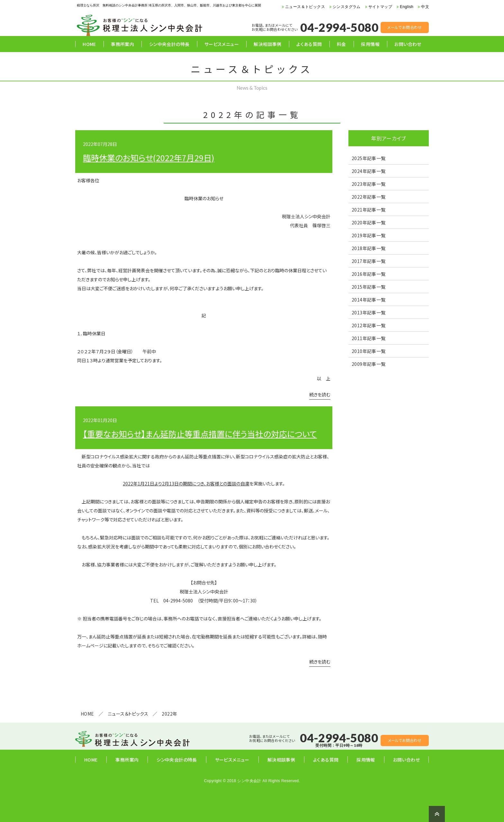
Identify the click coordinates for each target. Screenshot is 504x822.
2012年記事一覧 (369, 325)
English (407, 7)
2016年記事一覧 (369, 274)
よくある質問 (309, 44)
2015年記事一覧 (369, 287)
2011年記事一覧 (369, 338)
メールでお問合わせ (405, 27)
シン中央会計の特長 (169, 44)
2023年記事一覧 (369, 184)
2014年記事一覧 (369, 300)
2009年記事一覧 (369, 364)
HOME (89, 44)
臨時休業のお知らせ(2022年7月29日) (149, 158)
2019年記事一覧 (369, 235)
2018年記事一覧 (369, 248)
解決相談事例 (267, 44)
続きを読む (320, 395)
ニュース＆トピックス (305, 7)
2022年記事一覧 (369, 197)
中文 (425, 7)
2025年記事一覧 (369, 158)
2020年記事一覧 (369, 222)
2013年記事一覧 (369, 312)
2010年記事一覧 (369, 351)
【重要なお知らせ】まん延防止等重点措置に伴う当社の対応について (200, 434)
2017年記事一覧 (369, 261)
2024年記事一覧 (369, 171)
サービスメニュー (222, 44)
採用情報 (370, 44)
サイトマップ (380, 7)
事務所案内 (122, 44)
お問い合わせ (408, 44)
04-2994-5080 (339, 27)
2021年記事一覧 (369, 210)
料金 (342, 44)
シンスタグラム (347, 7)
